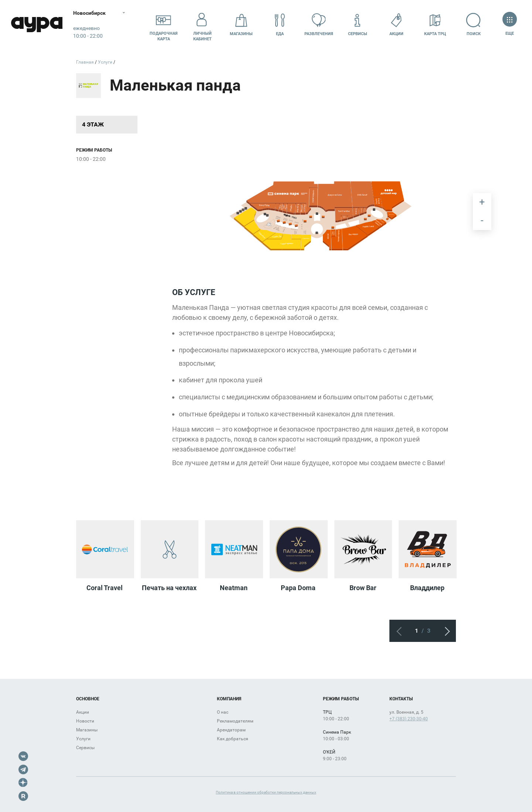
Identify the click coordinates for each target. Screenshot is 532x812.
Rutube (23, 796)
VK (23, 756)
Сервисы (358, 25)
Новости (85, 721)
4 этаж (93, 124)
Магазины (241, 25)
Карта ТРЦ (435, 25)
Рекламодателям (235, 721)
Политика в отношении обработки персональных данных (266, 792)
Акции (396, 25)
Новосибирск (90, 13)
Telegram (23, 769)
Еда (280, 25)
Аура (37, 25)
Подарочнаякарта (164, 25)
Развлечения (319, 25)
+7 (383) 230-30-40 (409, 719)
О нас (223, 712)
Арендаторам (231, 730)
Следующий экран (445, 631)
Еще (510, 25)
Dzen (23, 783)
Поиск (474, 25)
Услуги (83, 739)
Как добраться (233, 739)
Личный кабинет (202, 25)
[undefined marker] (287, 230)
